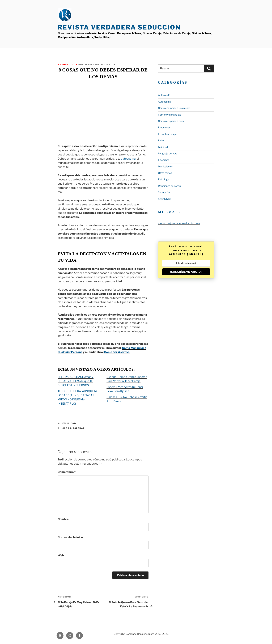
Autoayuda (164, 95)
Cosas (67, 428)
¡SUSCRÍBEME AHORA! (186, 272)
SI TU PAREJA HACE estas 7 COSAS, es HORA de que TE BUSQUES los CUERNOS (76, 381)
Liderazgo (163, 160)
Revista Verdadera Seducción (119, 27)
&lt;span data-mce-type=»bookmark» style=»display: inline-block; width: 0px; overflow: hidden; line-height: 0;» (103, 111)
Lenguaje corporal (168, 153)
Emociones (164, 127)
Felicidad (69, 423)
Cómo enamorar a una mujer (174, 108)
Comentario (67, 472)
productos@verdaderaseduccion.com (179, 223)
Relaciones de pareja (169, 186)
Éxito (161, 140)
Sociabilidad (165, 199)
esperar (79, 428)
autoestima (128, 159)
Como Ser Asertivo (117, 352)
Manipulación (165, 166)
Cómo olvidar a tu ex (169, 115)
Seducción (164, 192)
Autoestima (165, 102)
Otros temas (165, 173)
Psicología (164, 179)
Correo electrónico (70, 537)
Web (61, 555)
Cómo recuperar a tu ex (171, 121)
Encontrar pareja (167, 134)
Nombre (63, 519)
